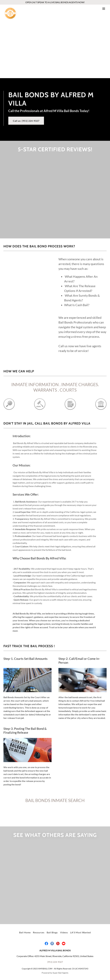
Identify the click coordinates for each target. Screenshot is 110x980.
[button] (104, 9)
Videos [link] (64, 932)
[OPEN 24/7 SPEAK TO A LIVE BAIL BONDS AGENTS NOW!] (55, 2)
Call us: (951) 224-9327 (26, 121)
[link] (10, 9)
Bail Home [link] (25, 932)
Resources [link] (39, 932)
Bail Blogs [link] (52, 932)
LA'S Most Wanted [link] (80, 932)
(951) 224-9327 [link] (55, 962)
